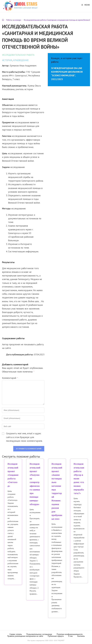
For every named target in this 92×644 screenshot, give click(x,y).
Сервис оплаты (16, 634)
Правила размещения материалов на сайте (25, 636)
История (7, 60)
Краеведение (21, 60)
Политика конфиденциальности (70, 634)
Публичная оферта (56, 636)
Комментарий (10, 378)
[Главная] (3, 20)
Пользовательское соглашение (39, 634)
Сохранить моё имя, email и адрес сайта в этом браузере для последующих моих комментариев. (24, 437)
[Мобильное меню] (85, 5)
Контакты (81, 636)
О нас (70, 636)
